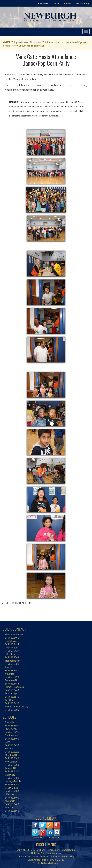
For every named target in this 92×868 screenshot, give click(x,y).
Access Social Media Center (46, 838)
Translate (43, 3)
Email (56, 3)
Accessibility (82, 3)
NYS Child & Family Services (46, 863)
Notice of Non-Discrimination (46, 853)
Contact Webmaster (28, 857)
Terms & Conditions (50, 857)
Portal (67, 3)
